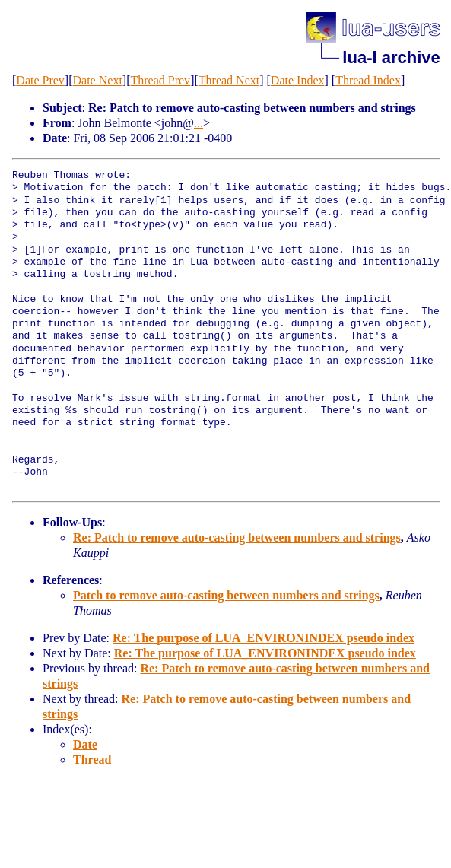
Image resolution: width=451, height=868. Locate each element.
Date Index (298, 80)
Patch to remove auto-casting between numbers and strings (226, 595)
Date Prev (40, 80)
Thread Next (229, 80)
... (199, 123)
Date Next (98, 80)
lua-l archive (391, 57)
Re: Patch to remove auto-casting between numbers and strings (237, 537)
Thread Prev (160, 80)
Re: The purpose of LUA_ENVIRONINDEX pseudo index (264, 638)
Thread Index (368, 80)
